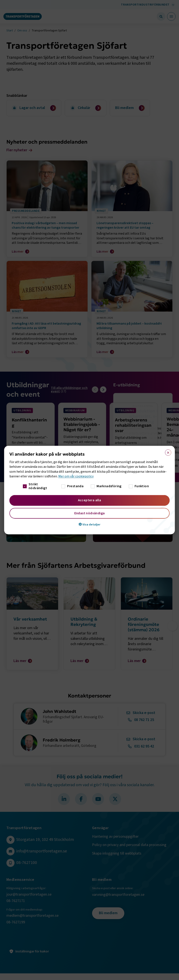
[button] (89, 524)
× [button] (167, 452)
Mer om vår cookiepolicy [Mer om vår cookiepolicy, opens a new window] (76, 476)
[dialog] (89, 490)
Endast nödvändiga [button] (90, 513)
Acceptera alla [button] (90, 500)
